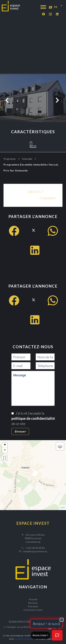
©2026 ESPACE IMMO (21, 622)
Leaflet (62, 507)
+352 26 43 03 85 (35, 548)
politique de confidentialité (33, 418)
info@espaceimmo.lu (35, 551)
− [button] (5, 450)
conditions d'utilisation (25, 639)
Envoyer (20, 431)
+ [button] (5, 445)
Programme (10, 159)
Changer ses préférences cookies (26, 627)
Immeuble (27, 159)
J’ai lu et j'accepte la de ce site (33, 418)
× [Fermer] (62, 620)
